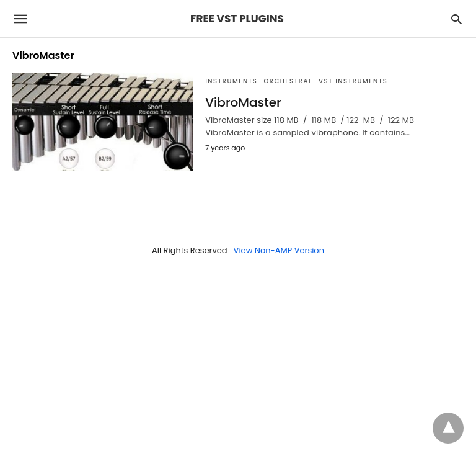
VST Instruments (353, 81)
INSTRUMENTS (231, 81)
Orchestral (288, 81)
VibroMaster (243, 102)
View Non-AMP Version (279, 250)
